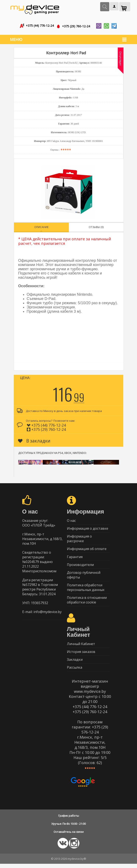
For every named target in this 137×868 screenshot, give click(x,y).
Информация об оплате (87, 549)
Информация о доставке (88, 528)
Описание (41, 226)
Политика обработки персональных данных (86, 589)
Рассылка (75, 671)
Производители (80, 566)
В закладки (34, 440)
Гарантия (75, 557)
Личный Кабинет (81, 647)
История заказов (81, 655)
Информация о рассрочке (79, 539)
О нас (71, 520)
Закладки (75, 663)
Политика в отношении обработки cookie (87, 602)
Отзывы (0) (96, 226)
